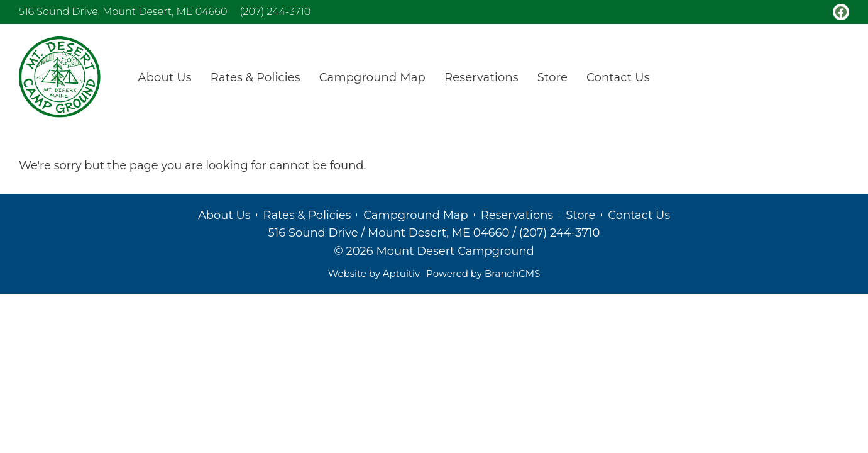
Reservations (517, 215)
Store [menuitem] (552, 77)
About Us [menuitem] (165, 77)
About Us (224, 215)
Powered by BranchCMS (483, 273)
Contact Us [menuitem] (618, 77)
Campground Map (415, 215)
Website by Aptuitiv (374, 273)
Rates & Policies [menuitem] (255, 77)
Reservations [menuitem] (481, 77)
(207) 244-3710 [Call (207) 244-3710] (275, 12)
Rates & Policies (307, 215)
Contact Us (639, 215)
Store (580, 215)
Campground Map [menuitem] (372, 77)
